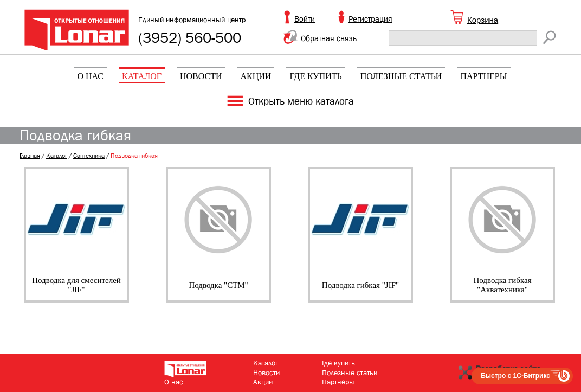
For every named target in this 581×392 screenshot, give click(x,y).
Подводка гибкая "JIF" (360, 285)
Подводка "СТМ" (218, 285)
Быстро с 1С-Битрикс (515, 376)
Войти (305, 19)
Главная (30, 156)
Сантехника (89, 156)
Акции (256, 76)
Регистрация (370, 19)
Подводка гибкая (134, 156)
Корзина (483, 20)
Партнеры (483, 76)
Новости (201, 76)
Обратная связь (329, 38)
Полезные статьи (401, 76)
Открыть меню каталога (301, 101)
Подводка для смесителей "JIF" (76, 285)
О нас (90, 76)
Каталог (142, 76)
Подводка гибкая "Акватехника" (502, 285)
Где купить (315, 76)
